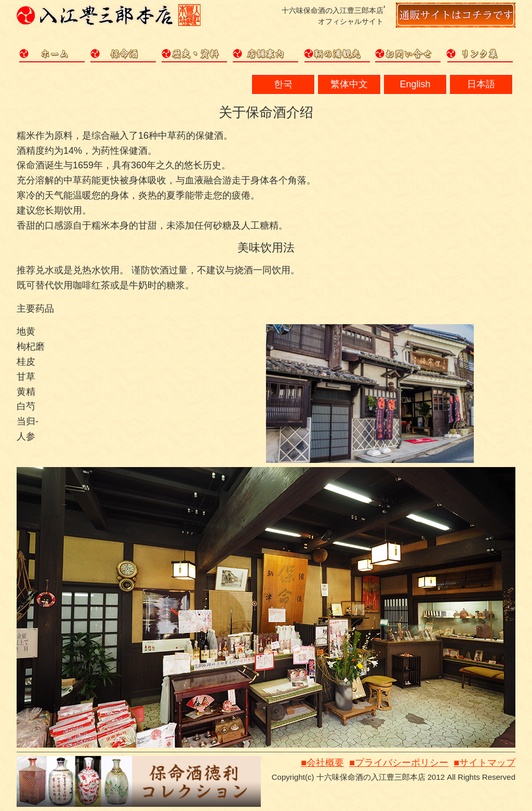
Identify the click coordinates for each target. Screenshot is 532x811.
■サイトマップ (484, 763)
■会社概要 (322, 763)
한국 (283, 84)
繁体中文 (349, 84)
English (415, 84)
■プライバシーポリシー (399, 763)
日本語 (481, 84)
